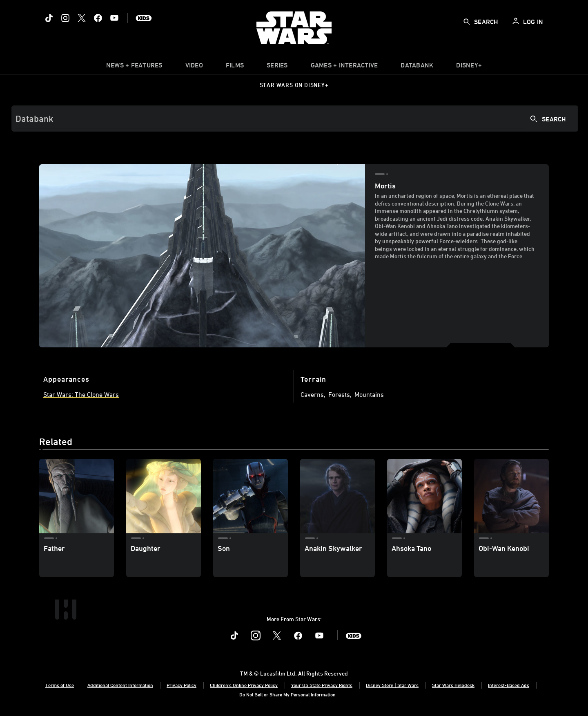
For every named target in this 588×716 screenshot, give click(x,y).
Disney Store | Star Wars (392, 685)
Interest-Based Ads (509, 685)
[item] (134, 67)
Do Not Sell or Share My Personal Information (287, 694)
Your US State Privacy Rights (322, 685)
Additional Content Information (120, 685)
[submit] (467, 22)
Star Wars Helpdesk (453, 685)
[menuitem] (194, 67)
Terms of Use (60, 685)
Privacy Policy (182, 685)
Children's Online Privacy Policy (244, 685)
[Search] (295, 119)
